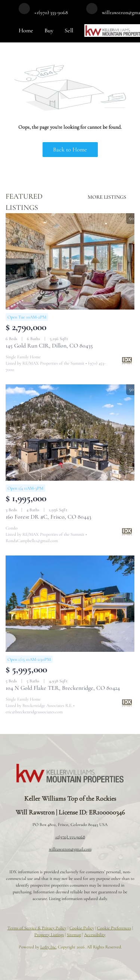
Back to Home (70, 150)
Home (26, 31)
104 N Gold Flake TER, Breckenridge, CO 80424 (63, 688)
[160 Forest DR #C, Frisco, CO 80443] (70, 433)
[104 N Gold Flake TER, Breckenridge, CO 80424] (70, 604)
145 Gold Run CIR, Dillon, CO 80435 (49, 346)
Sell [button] (69, 31)
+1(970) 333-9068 (70, 837)
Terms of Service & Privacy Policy (37, 928)
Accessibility (95, 935)
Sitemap (74, 935)
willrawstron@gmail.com (70, 849)
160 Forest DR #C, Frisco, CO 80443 (48, 517)
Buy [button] (49, 31)
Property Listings (49, 935)
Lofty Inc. (49, 947)
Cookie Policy (82, 928)
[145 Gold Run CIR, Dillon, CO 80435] (70, 261)
